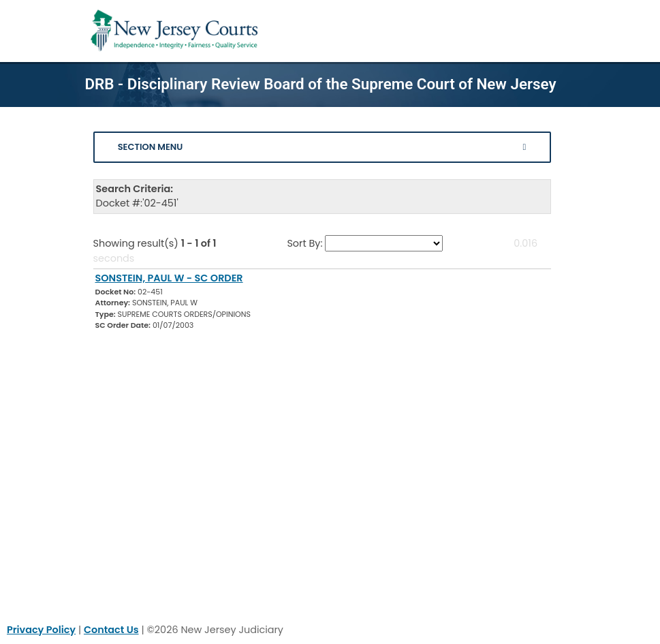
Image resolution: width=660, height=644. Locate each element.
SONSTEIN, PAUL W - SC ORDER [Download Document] (169, 278)
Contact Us (111, 630)
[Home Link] (177, 31)
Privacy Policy (41, 630)
